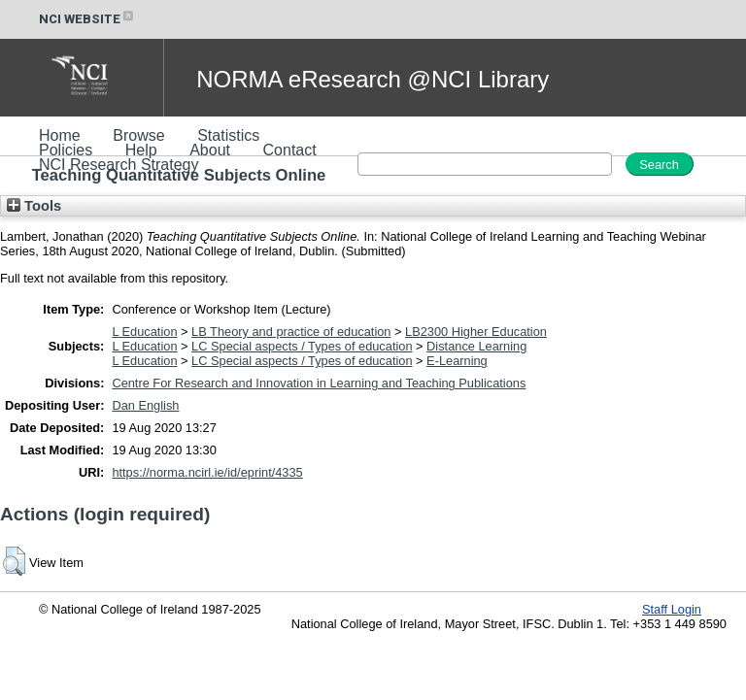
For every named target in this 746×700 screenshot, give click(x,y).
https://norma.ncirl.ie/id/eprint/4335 (207, 472)
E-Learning (457, 361)
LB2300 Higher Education (476, 332)
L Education (144, 332)
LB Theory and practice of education (291, 332)
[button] (14, 561)
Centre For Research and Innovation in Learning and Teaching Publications (319, 383)
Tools (34, 206)
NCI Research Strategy (119, 165)
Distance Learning (476, 346)
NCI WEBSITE (87, 19)
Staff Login (672, 609)
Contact (290, 150)
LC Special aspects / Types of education (302, 346)
